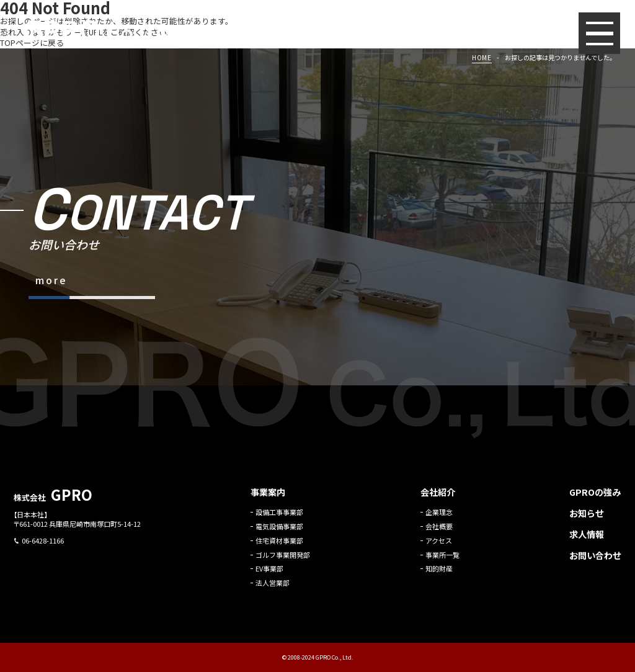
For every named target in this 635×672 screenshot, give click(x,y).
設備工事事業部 (279, 517)
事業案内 (268, 497)
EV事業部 (269, 574)
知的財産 (439, 574)
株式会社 (53, 502)
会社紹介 (438, 497)
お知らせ (587, 518)
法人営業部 (273, 588)
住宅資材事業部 (279, 545)
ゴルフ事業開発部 (283, 559)
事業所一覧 (442, 559)
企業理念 (439, 517)
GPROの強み (595, 497)
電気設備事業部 (279, 531)
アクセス (439, 545)
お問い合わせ (595, 560)
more (51, 280)
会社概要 (439, 531)
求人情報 (587, 539)
